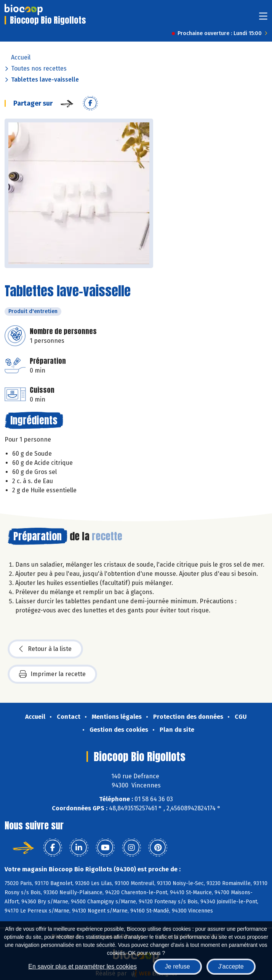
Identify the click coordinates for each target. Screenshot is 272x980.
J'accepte (231, 966)
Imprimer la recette (52, 674)
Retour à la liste (45, 649)
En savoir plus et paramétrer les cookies (82, 966)
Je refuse (178, 966)
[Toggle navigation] (263, 18)
